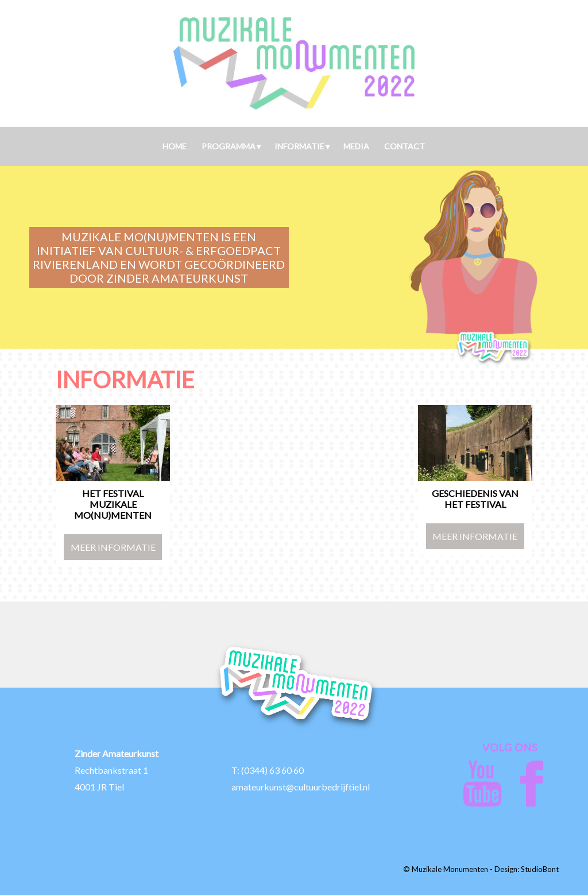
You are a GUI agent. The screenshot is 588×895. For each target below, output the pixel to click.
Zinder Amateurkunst (117, 753)
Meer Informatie (113, 547)
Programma (229, 146)
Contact (405, 146)
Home (175, 146)
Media (356, 146)
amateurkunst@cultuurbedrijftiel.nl (301, 787)
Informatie (299, 146)
